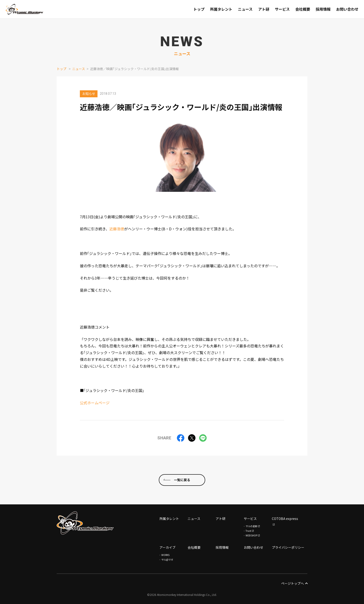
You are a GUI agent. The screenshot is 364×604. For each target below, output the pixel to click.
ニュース (79, 69)
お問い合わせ (253, 547)
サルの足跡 (251, 526)
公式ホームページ (95, 403)
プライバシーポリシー (288, 547)
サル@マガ (167, 560)
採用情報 (222, 547)
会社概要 (194, 547)
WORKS (165, 555)
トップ (62, 69)
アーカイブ (167, 547)
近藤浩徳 (117, 229)
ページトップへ (294, 583)
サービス (250, 519)
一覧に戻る (182, 480)
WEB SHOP (251, 535)
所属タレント (169, 519)
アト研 (221, 519)
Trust (248, 531)
